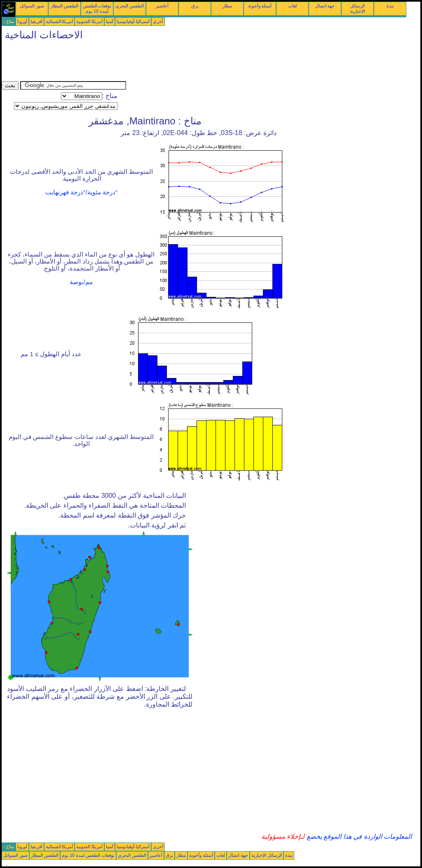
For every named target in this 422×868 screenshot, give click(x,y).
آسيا (110, 21)
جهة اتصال (325, 6)
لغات (292, 6)
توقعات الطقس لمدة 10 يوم (97, 8)
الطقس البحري (130, 6)
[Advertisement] (152, 63)
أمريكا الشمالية (60, 21)
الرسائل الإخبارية (358, 8)
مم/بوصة (81, 282)
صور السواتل (32, 6)
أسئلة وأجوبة (260, 6)
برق (195, 6)
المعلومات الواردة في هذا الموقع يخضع (358, 836)
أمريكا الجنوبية (89, 21)
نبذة (390, 6)
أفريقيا (36, 21)
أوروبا (22, 21)
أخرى (158, 21)
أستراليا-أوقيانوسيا (133, 21)
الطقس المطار (64, 6)
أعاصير (162, 6)
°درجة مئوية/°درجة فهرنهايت (82, 192)
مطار (227, 6)
